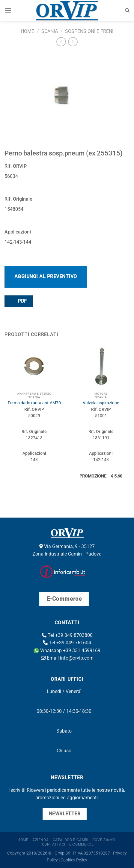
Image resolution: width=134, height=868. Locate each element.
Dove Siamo (104, 840)
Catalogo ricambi (71, 840)
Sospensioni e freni (89, 31)
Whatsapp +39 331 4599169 (67, 650)
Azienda (40, 840)
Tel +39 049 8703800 (67, 635)
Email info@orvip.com (67, 658)
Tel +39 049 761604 (67, 643)
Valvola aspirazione (101, 403)
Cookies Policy (74, 860)
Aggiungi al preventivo (46, 276)
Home (27, 31)
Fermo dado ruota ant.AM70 (34, 403)
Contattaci (54, 844)
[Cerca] (127, 10)
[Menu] (8, 10)
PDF (18, 301)
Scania (50, 31)
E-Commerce (81, 844)
